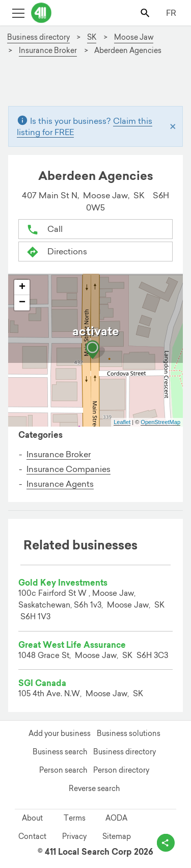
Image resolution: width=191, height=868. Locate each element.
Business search (60, 752)
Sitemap (117, 836)
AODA (116, 818)
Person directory (121, 770)
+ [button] (22, 287)
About (32, 818)
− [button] (22, 303)
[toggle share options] (166, 843)
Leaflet (122, 422)
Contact (32, 836)
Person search (63, 770)
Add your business (60, 733)
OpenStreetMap (160, 422)
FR (171, 13)
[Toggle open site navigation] (18, 12)
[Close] (173, 126)
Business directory (125, 752)
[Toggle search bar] (146, 12)
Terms (75, 818)
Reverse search (94, 788)
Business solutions (129, 733)
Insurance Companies (69, 469)
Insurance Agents (60, 484)
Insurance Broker (59, 454)
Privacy (74, 836)
